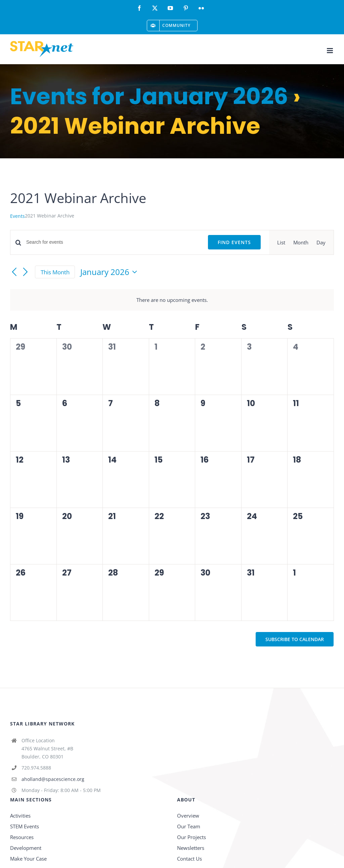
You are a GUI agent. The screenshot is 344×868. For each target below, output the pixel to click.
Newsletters (191, 848)
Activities (20, 816)
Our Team (189, 826)
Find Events (234, 242)
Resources (22, 837)
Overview (188, 816)
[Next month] (26, 272)
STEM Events (25, 826)
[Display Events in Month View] (301, 242)
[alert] (172, 300)
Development (26, 848)
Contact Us (189, 859)
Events (17, 216)
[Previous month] (14, 272)
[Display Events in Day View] (321, 242)
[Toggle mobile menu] (330, 51)
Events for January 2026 (149, 96)
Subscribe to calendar (295, 639)
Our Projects (191, 837)
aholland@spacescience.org (53, 779)
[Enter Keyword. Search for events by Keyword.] (113, 242)
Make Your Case (28, 859)
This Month (55, 272)
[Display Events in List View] (281, 242)
